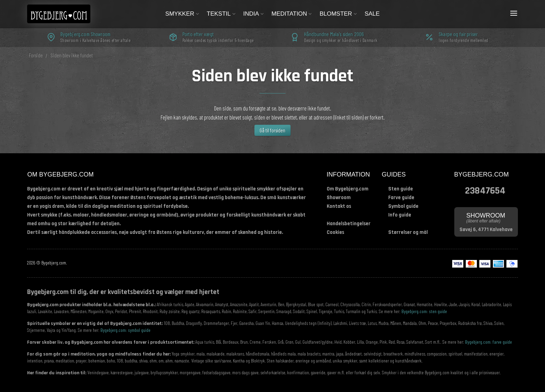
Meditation (292, 14)
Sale (372, 14)
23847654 (485, 190)
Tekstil (222, 14)
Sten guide (401, 189)
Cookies (335, 232)
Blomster (339, 14)
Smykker (183, 14)
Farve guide (401, 198)
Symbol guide (403, 206)
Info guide (400, 215)
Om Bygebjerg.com (348, 189)
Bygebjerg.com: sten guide (424, 311)
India (254, 14)
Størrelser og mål (408, 232)
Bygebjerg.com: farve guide (489, 342)
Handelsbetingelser (349, 224)
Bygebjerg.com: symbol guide (125, 330)
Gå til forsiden (272, 130)
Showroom (339, 198)
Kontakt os (339, 206)
